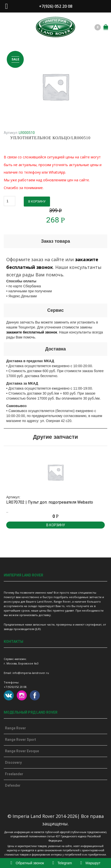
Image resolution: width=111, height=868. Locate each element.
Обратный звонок (27, 863)
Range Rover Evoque (22, 751)
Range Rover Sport (20, 740)
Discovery (13, 762)
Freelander (14, 774)
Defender (13, 785)
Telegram (62, 863)
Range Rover (15, 728)
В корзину (37, 201)
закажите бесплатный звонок (32, 332)
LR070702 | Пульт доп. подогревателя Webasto (50, 502)
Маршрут (90, 863)
